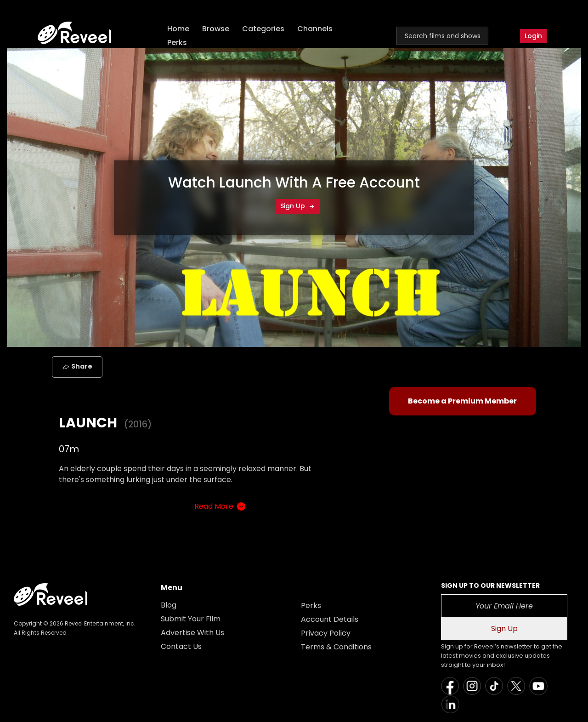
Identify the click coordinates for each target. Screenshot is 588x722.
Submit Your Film (191, 619)
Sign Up (298, 206)
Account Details (330, 619)
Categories (263, 29)
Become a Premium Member (462, 401)
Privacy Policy (326, 633)
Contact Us (181, 646)
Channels (315, 29)
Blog (169, 605)
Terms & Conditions (336, 647)
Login (533, 36)
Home (178, 29)
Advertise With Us (192, 633)
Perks (177, 43)
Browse (216, 29)
